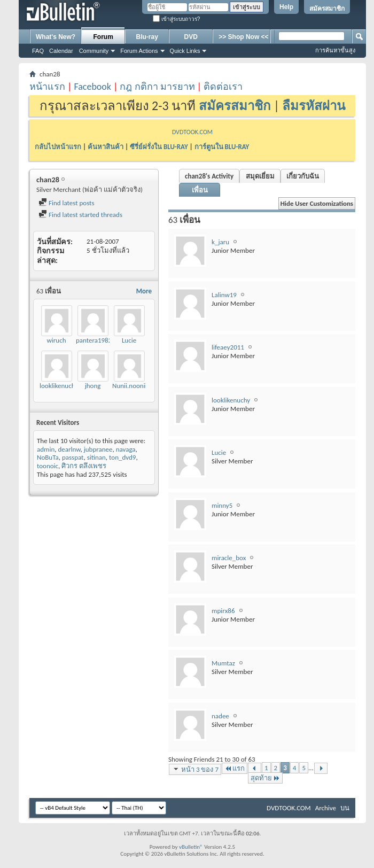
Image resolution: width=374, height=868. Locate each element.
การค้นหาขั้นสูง (335, 50)
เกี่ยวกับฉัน (303, 176)
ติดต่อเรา (223, 87)
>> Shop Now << (243, 37)
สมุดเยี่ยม (260, 176)
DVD (191, 37)
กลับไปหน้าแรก (58, 147)
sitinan (96, 457)
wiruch (57, 340)
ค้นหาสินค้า (106, 147)
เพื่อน (200, 190)
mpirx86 (223, 611)
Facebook (92, 87)
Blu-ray (147, 37)
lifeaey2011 (228, 347)
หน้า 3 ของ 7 (195, 769)
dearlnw (69, 449)
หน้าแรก (47, 87)
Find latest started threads (80, 215)
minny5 (222, 505)
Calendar (61, 51)
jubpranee (98, 449)
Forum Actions (139, 51)
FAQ (38, 51)
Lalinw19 (224, 295)
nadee (220, 716)
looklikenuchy (59, 386)
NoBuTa (48, 457)
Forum (103, 37)
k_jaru (220, 242)
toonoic (48, 466)
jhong (93, 386)
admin (46, 449)
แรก (235, 768)
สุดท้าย (265, 778)
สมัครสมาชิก (327, 9)
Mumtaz (223, 663)
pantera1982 (94, 340)
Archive (326, 808)
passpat (73, 457)
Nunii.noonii (130, 386)
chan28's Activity (209, 176)
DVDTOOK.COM (192, 132)
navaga (126, 449)
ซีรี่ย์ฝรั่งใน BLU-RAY (159, 147)
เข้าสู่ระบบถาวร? (176, 19)
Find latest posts (67, 203)
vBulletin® (191, 847)
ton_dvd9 (122, 457)
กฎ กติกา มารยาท (157, 87)
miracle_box (229, 558)
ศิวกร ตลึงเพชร (84, 466)
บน (345, 808)
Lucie (129, 340)
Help (286, 7)
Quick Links (185, 51)
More (144, 291)
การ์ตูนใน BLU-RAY (222, 147)
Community (94, 51)
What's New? (56, 37)
